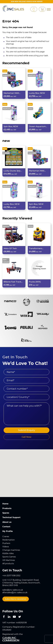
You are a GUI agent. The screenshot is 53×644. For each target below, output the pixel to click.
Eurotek (6, 153)
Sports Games (9, 557)
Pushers (6, 543)
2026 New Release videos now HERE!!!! (27, 1)
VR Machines (9, 560)
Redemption (9, 540)
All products (8, 564)
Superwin (7, 75)
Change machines (11, 550)
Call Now (26, 437)
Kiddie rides (8, 553)
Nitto (30, 109)
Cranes (6, 536)
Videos (6, 547)
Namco (6, 226)
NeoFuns (32, 75)
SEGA (31, 226)
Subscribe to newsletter (16, 599)
